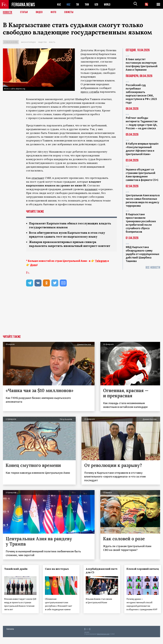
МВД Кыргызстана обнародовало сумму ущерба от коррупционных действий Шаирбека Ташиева (142, 254)
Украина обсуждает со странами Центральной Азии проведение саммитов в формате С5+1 (142, 175)
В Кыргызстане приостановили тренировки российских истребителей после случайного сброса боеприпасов (141, 223)
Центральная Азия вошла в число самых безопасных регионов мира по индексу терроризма (143, 200)
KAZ (59, 4)
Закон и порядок (28, 42)
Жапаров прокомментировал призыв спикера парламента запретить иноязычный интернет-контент (65, 246)
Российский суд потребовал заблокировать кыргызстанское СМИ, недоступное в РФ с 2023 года (141, 94)
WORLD (108, 4)
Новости (8, 12)
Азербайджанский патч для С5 (99, 575)
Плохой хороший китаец (138, 575)
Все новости (153, 268)
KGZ (69, 4)
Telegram (101, 265)
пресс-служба (90, 92)
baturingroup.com (103, 641)
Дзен (33, 269)
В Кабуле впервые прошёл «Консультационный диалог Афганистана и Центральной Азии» (142, 149)
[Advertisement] (81, 317)
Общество (42, 42)
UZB (97, 4)
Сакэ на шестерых (58, 573)
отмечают (38, 178)
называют (91, 189)
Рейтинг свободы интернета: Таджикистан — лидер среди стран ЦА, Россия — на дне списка (142, 123)
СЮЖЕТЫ (69, 12)
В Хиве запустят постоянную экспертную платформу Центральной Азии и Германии (142, 64)
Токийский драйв (17, 573)
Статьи (24, 12)
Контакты (10, 636)
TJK (78, 4)
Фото (53, 12)
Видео (39, 12)
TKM (87, 4)
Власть (52, 42)
